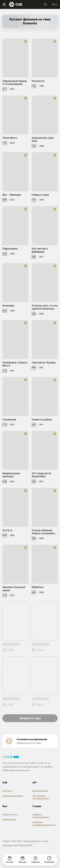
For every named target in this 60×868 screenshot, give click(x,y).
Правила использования (41, 816)
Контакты (8, 791)
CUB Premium (9, 820)
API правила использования (41, 797)
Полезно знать (10, 815)
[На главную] (16, 4)
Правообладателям (13, 796)
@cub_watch (26, 845)
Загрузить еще (30, 718)
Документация (40, 791)
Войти (55, 4)
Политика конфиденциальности (44, 824)
